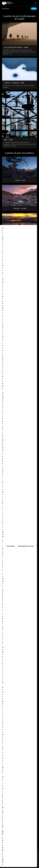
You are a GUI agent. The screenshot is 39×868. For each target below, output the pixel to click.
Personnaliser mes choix (26, 546)
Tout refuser (11, 546)
